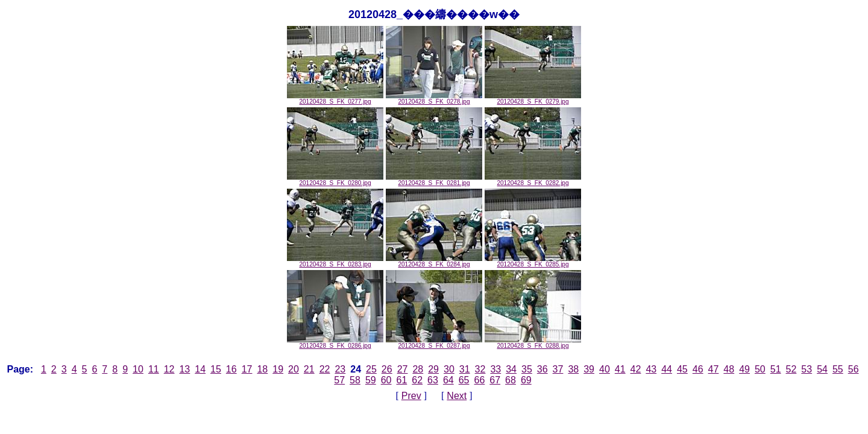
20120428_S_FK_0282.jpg (533, 180)
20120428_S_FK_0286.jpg (335, 343)
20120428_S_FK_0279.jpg (533, 99)
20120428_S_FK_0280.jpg (335, 180)
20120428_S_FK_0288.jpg (533, 343)
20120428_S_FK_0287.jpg (434, 343)
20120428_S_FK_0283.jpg (335, 262)
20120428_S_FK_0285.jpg (533, 262)
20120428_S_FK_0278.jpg (434, 99)
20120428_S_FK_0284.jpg (434, 262)
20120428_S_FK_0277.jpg (335, 99)
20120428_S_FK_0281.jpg (434, 180)
